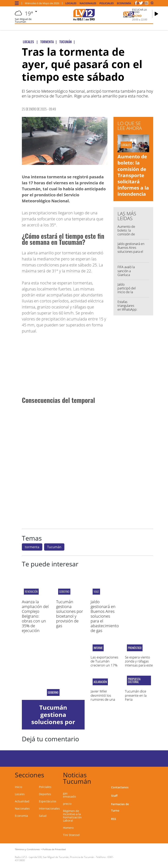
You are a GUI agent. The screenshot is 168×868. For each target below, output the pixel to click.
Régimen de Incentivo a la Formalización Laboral (72, 816)
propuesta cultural (134, 680)
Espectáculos (48, 801)
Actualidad (22, 801)
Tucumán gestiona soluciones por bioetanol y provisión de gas (70, 614)
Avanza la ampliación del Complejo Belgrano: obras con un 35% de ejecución (35, 616)
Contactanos (120, 787)
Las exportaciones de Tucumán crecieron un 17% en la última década (104, 665)
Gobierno (64, 592)
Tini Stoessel (71, 835)
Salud (43, 816)
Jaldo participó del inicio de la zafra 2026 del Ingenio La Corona (127, 294)
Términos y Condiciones (27, 849)
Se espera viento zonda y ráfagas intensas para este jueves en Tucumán (139, 665)
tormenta (32, 547)
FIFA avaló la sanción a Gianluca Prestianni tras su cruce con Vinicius (128, 277)
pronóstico (135, 648)
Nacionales (88, 3)
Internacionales (49, 808)
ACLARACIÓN (100, 682)
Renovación (31, 592)
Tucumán (54, 547)
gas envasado (69, 795)
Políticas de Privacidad (54, 849)
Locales (71, 3)
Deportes (45, 794)
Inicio (18, 787)
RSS (114, 819)
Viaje (96, 592)
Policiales (107, 3)
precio (67, 804)
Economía (124, 3)
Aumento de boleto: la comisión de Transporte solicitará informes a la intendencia (133, 175)
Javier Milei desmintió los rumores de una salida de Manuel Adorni (103, 699)
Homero (68, 828)
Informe (98, 648)
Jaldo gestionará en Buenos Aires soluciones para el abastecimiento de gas (131, 251)
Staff (114, 796)
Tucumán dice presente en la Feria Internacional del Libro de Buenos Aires (138, 701)
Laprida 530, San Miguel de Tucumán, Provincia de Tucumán (61, 857)
